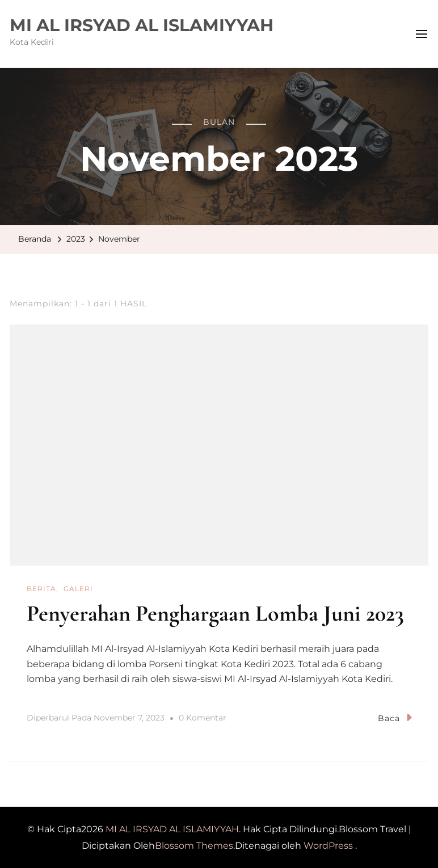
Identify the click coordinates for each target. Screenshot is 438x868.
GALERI (78, 589)
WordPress (328, 845)
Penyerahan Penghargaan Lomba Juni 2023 (215, 613)
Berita (41, 589)
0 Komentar (203, 718)
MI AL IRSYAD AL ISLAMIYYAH (142, 25)
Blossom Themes (194, 845)
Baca (395, 717)
